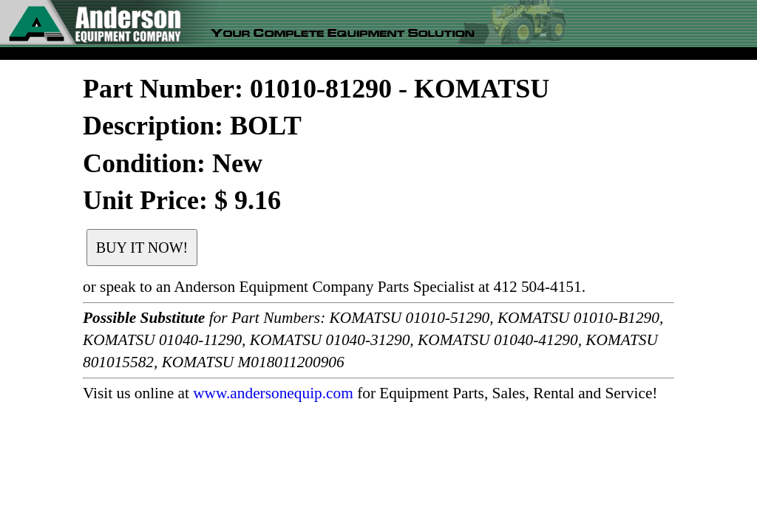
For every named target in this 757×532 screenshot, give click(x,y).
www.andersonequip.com (273, 393)
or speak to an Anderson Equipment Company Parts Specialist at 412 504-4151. (334, 287)
